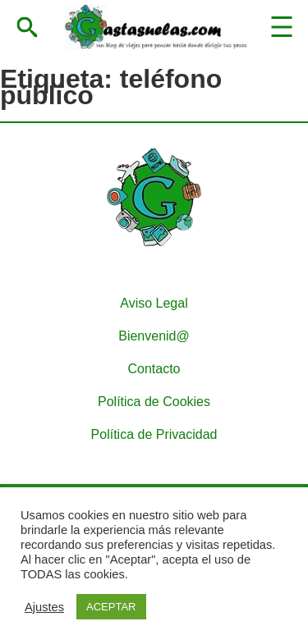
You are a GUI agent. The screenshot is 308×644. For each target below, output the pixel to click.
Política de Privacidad (154, 434)
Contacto (154, 369)
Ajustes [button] (44, 607)
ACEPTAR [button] (111, 607)
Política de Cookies (154, 402)
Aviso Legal (154, 303)
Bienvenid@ (154, 336)
